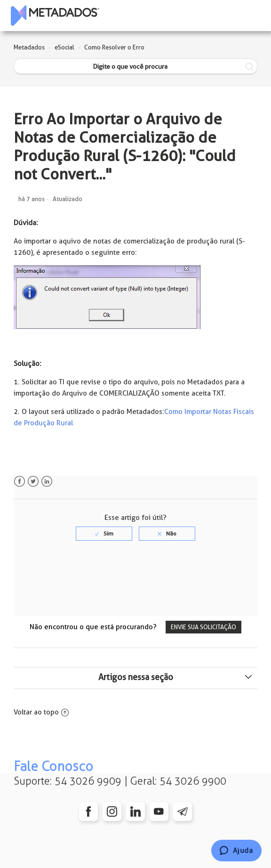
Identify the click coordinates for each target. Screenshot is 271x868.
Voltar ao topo (41, 712)
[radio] (104, 534)
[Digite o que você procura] (135, 67)
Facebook (20, 482)
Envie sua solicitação (203, 627)
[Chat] (236, 851)
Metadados (29, 47)
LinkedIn (47, 482)
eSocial (64, 47)
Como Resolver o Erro (114, 47)
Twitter (33, 482)
